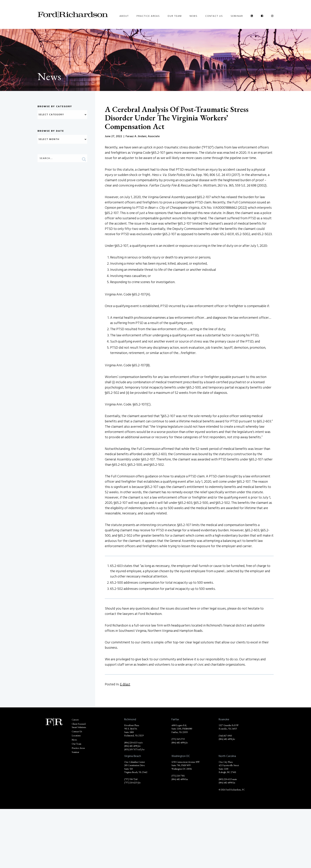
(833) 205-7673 (131, 749)
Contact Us (214, 16)
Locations (76, 736)
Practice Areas (148, 16)
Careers (75, 720)
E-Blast (125, 684)
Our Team (175, 16)
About (124, 16)
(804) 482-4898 (131, 746)
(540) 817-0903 (225, 736)
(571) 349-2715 (178, 739)
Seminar (237, 16)
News (194, 16)
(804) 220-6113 (131, 743)
